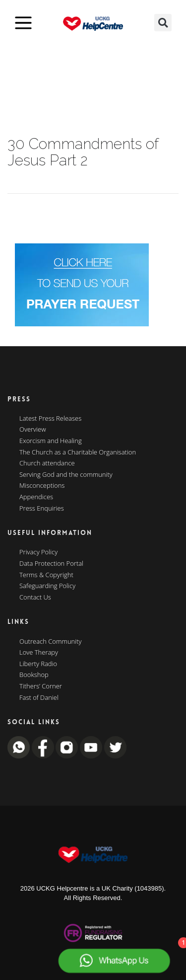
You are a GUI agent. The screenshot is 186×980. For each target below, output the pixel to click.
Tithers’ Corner (41, 686)
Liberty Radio (38, 664)
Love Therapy (39, 653)
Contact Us (35, 598)
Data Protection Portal (51, 564)
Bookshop (34, 675)
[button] (163, 23)
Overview (33, 430)
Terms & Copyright (46, 575)
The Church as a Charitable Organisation (78, 452)
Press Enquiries (42, 509)
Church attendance (47, 463)
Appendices (36, 497)
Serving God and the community (66, 475)
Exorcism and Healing (51, 441)
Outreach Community (51, 642)
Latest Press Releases (50, 419)
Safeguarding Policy (47, 586)
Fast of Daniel (39, 698)
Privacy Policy (38, 552)
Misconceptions (42, 486)
